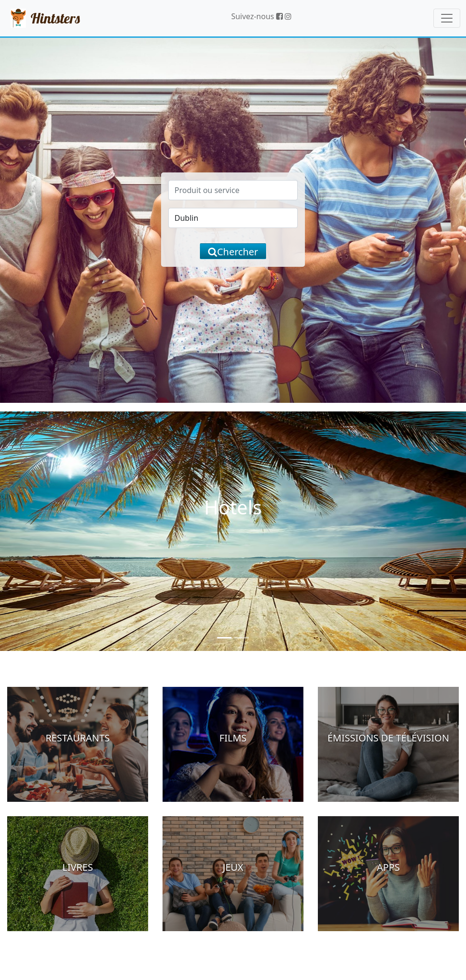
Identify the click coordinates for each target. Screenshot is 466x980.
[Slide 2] (242, 638)
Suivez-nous (257, 16)
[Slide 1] (224, 638)
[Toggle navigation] (447, 18)
